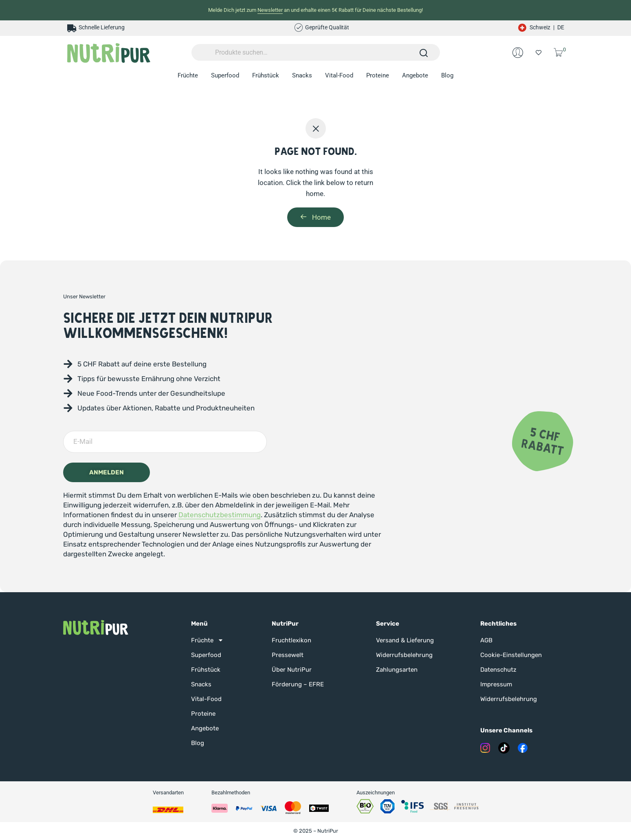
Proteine (378, 75)
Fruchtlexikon (291, 640)
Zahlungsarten (397, 670)
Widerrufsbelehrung (404, 655)
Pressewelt (288, 655)
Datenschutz (498, 670)
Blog (447, 75)
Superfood (225, 75)
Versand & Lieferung (405, 640)
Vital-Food (339, 75)
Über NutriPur (292, 670)
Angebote (415, 75)
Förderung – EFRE (298, 684)
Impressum (496, 684)
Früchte (188, 75)
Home (315, 217)
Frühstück (266, 75)
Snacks (302, 75)
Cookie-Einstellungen (511, 655)
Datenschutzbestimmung (220, 515)
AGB (486, 640)
